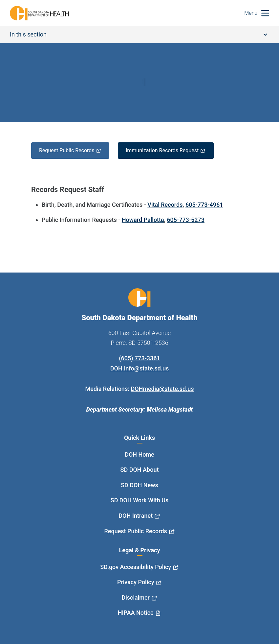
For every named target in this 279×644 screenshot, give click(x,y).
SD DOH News (139, 485)
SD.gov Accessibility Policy (136, 567)
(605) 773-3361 (139, 358)
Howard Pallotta (143, 220)
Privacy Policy (136, 582)
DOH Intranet (136, 516)
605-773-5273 (186, 220)
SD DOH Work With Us (139, 500)
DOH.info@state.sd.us (140, 368)
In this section (139, 34)
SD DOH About (140, 470)
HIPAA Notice (136, 613)
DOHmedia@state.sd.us (162, 389)
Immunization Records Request (162, 150)
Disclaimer (136, 597)
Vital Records (165, 205)
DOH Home (139, 454)
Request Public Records (67, 150)
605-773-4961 (204, 205)
